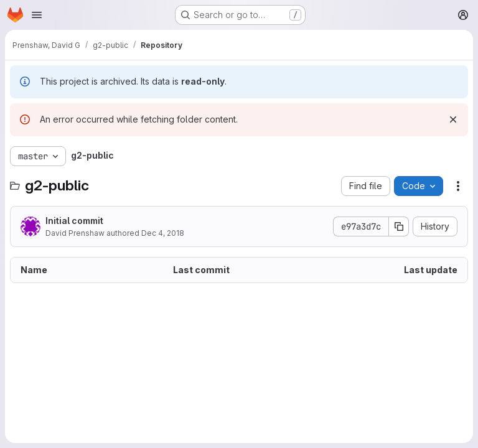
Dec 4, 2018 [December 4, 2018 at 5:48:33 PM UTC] (163, 233)
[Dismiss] (453, 119)
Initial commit (74, 221)
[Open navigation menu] (37, 15)
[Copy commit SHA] (399, 226)
